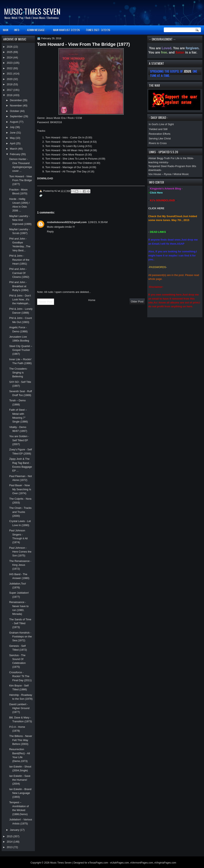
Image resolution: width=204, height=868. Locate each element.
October (15, 111)
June (13, 133)
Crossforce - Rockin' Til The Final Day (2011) (20, 676)
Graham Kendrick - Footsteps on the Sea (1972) (21, 637)
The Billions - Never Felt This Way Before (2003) (21, 740)
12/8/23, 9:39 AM (98, 222)
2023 (10, 63)
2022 (10, 68)
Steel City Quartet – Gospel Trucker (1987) (21, 350)
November (16, 106)
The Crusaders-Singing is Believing (18, 373)
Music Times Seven (32, 11)
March (14, 149)
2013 (10, 847)
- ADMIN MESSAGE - (36, 30)
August (14, 122)
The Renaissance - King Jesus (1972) (20, 565)
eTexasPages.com (98, 863)
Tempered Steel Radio (161, 166)
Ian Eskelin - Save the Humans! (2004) (20, 780)
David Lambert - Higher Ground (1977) (19, 708)
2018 (10, 84)
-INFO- (17, 30)
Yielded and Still (158, 129)
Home (92, 300)
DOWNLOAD (45, 178)
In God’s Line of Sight (161, 124)
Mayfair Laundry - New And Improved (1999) (20, 220)
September (17, 116)
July (12, 127)
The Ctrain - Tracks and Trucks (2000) (20, 512)
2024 (10, 57)
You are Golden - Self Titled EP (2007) (19, 440)
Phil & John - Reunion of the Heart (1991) (19, 260)
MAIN (6, 30)
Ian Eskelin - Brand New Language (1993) (20, 793)
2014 (10, 842)
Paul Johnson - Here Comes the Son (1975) (20, 552)
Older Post (137, 302)
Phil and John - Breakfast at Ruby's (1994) (19, 286)
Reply (50, 232)
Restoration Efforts (160, 134)
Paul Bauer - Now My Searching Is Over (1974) (20, 489)
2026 (10, 47)
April (13, 143)
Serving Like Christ (160, 138)
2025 (10, 52)
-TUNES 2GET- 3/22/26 (98, 30)
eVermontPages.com (142, 863)
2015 (10, 836)
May (13, 138)
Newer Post (46, 302)
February (15, 154)
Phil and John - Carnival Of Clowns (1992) (19, 273)
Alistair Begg (156, 158)
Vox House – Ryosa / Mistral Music (169, 174)
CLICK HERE (156, 208)
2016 (10, 95)
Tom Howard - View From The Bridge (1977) (21, 180)
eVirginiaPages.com (165, 863)
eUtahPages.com (120, 863)
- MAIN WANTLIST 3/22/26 (66, 30)
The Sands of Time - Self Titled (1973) (20, 623)
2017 (10, 90)
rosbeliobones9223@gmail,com (67, 222)
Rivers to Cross (158, 143)
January (15, 830)
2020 (10, 79)
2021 (10, 74)
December (16, 100)
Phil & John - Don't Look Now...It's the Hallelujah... (20, 300)
